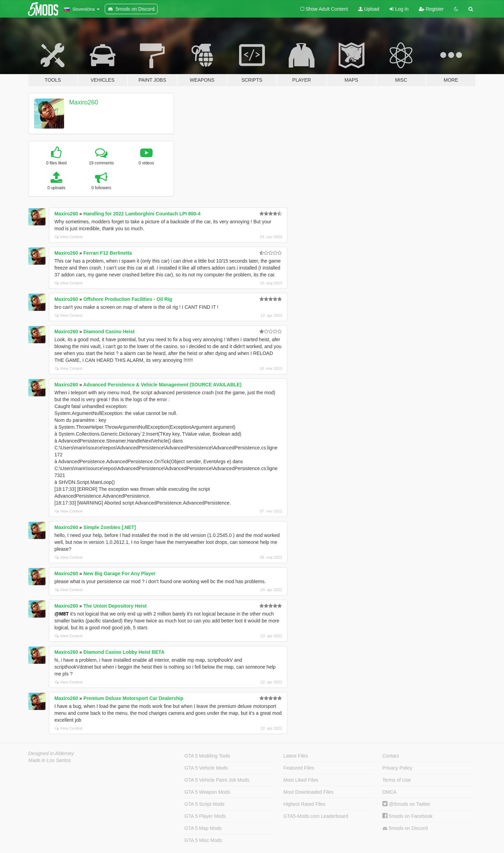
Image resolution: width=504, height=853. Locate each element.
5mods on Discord (405, 828)
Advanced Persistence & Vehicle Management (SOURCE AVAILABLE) (163, 385)
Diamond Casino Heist (109, 332)
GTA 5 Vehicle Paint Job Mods (217, 780)
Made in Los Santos (50, 760)
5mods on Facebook (408, 816)
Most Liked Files (301, 780)
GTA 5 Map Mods (203, 828)
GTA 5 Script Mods (204, 804)
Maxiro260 (84, 102)
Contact (391, 756)
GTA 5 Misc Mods (203, 840)
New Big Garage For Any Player (120, 573)
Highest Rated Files (305, 804)
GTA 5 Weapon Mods (207, 792)
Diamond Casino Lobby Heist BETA (124, 652)
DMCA (389, 792)
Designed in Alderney (51, 753)
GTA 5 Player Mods (205, 816)
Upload (369, 9)
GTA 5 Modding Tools (207, 756)
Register (431, 9)
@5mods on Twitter (406, 804)
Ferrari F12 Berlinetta (108, 253)
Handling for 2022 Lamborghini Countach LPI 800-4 (142, 214)
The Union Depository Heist (115, 606)
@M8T (62, 614)
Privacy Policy (397, 768)
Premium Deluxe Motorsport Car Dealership (133, 698)
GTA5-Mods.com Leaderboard (316, 816)
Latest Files (296, 756)
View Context (69, 237)
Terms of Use (397, 780)
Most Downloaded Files (309, 792)
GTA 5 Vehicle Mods (206, 768)
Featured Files (299, 768)
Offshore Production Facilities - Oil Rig (128, 299)
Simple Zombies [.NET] (110, 527)
